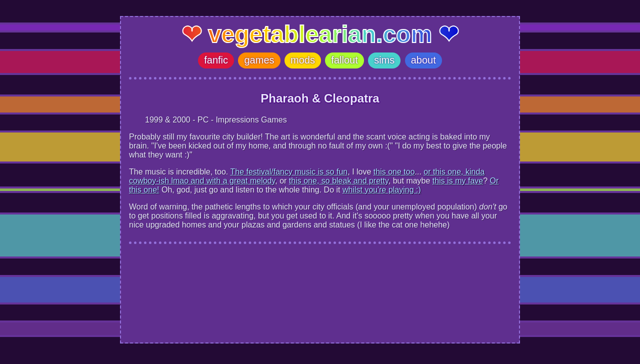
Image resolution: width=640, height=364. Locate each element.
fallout (344, 60)
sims (384, 60)
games (259, 60)
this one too (394, 172)
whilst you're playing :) (382, 190)
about (423, 60)
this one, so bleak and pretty (339, 181)
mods (303, 60)
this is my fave (458, 181)
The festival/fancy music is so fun (289, 172)
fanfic (216, 60)
